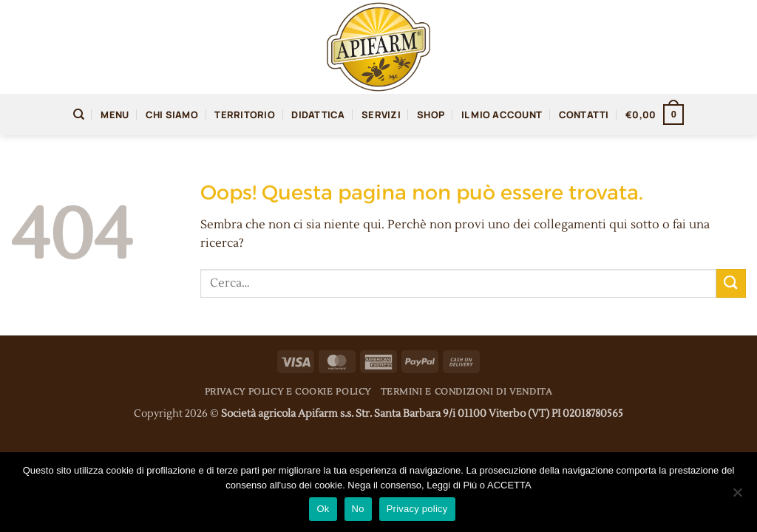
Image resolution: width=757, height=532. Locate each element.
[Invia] (731, 283)
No (358, 509)
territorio (245, 115)
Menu (115, 115)
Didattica (318, 115)
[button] (655, 115)
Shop (431, 115)
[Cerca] (79, 115)
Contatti (584, 115)
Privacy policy (417, 509)
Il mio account (502, 115)
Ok (323, 509)
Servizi (381, 115)
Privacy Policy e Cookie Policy (288, 392)
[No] (737, 497)
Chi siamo (172, 115)
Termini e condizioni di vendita (466, 392)
